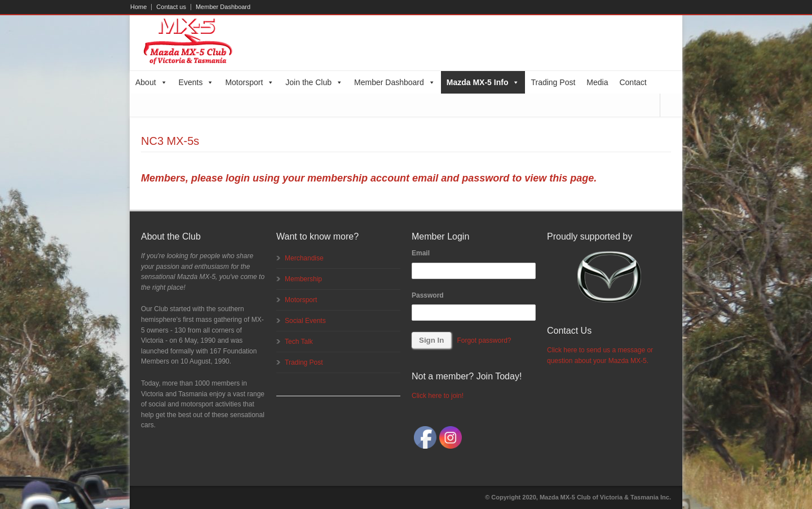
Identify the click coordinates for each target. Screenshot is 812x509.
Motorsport (250, 82)
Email (421, 253)
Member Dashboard (223, 7)
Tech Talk (299, 342)
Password (428, 295)
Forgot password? (484, 340)
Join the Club (314, 82)
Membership (303, 279)
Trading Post (553, 82)
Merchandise (304, 258)
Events (197, 82)
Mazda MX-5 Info (483, 82)
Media (597, 82)
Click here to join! (438, 396)
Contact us (171, 7)
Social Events (305, 321)
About (151, 82)
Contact (633, 82)
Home (138, 7)
